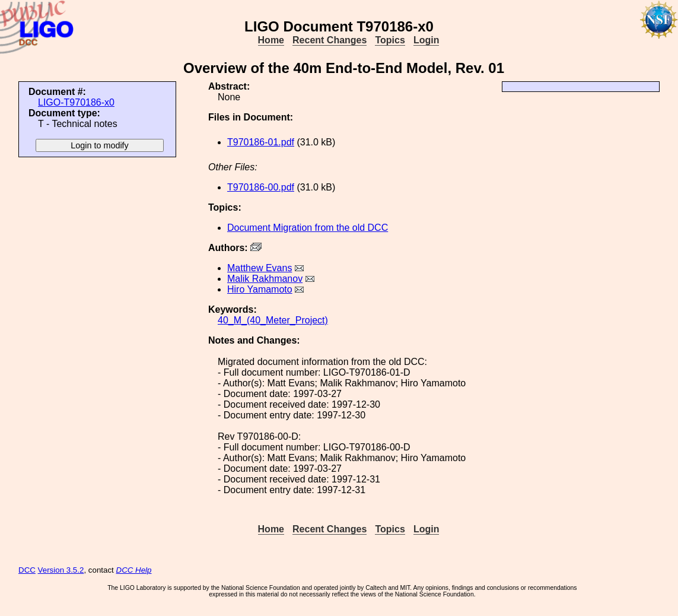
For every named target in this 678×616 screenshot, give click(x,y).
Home (271, 40)
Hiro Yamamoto (260, 289)
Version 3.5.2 (61, 570)
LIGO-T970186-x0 (76, 102)
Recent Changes (330, 40)
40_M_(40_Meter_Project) (273, 320)
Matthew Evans (260, 268)
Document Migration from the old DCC (308, 228)
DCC (27, 570)
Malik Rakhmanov (265, 279)
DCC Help (134, 570)
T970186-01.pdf (261, 142)
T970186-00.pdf (261, 187)
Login (426, 40)
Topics (390, 40)
